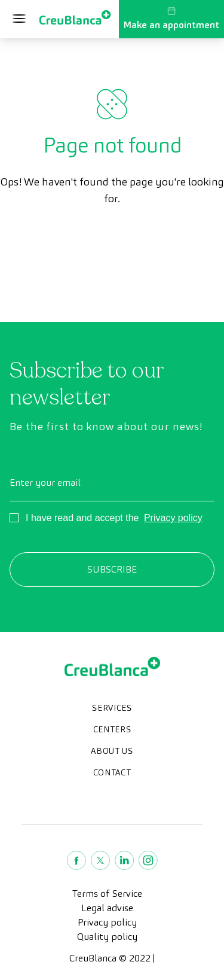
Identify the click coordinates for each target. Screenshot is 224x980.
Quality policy (107, 937)
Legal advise (107, 908)
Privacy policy (173, 518)
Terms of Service (107, 894)
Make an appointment (171, 19)
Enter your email (45, 483)
